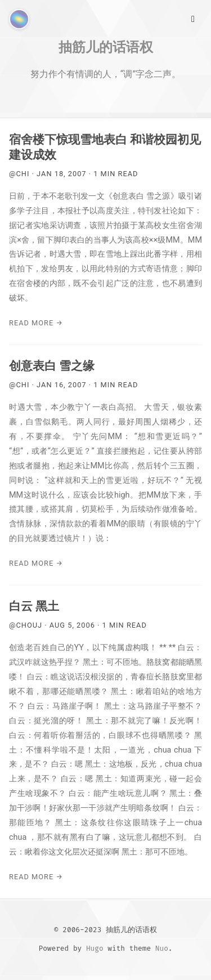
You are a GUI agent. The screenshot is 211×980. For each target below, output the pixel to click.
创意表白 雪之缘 (52, 366)
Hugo (95, 948)
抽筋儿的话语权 (106, 47)
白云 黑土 (34, 606)
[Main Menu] (193, 18)
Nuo (162, 948)
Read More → (36, 323)
